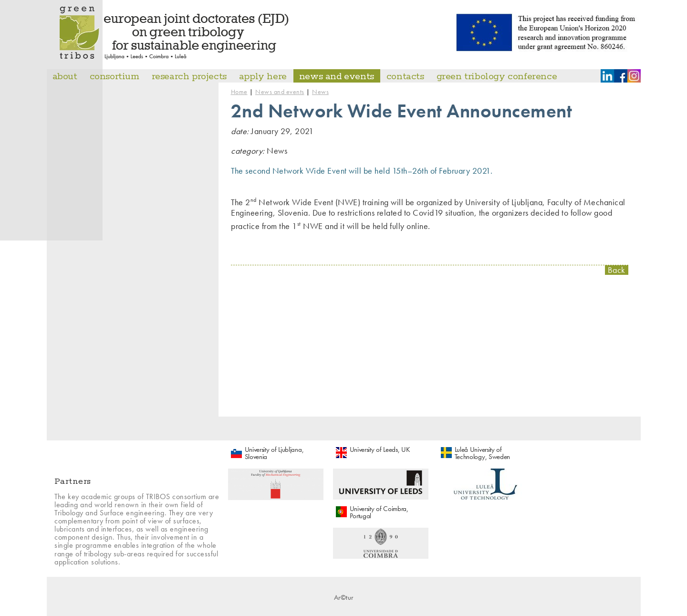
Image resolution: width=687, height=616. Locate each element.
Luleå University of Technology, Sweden (483, 453)
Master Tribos (175, 33)
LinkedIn (607, 76)
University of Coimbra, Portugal (379, 512)
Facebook (621, 76)
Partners (73, 481)
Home (239, 92)
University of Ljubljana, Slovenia (274, 453)
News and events (280, 92)
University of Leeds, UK (380, 449)
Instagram (634, 76)
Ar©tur (344, 597)
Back (617, 270)
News (320, 92)
